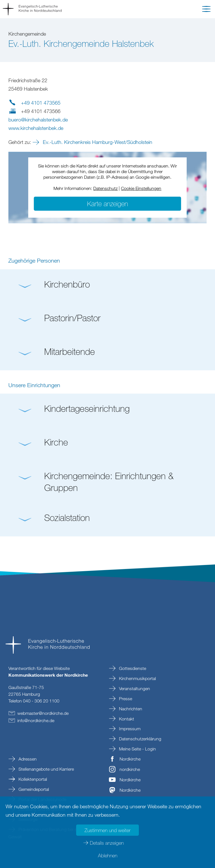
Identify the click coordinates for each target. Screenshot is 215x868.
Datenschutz (105, 188)
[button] (206, 10)
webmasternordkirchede (43, 713)
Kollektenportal (32, 779)
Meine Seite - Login (137, 749)
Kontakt (126, 719)
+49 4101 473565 (41, 103)
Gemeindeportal (33, 789)
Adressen (27, 759)
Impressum (129, 729)
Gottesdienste (132, 668)
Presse (125, 699)
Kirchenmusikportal (137, 678)
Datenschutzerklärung (140, 739)
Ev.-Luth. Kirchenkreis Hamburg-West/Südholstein (97, 142)
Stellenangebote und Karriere (46, 769)
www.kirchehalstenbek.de (36, 128)
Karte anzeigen (107, 204)
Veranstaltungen (134, 688)
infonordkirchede (36, 720)
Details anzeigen (107, 843)
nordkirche (130, 769)
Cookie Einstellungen (141, 188)
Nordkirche (130, 759)
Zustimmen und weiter (107, 830)
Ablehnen (108, 855)
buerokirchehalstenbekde (38, 120)
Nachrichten (130, 709)
